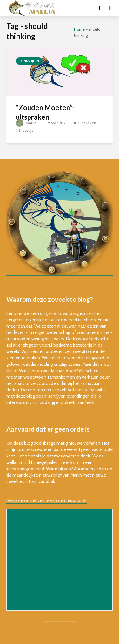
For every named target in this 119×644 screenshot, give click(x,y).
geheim (53, 313)
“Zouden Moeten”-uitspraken (45, 112)
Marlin (26, 123)
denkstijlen (29, 61)
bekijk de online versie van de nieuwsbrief (46, 500)
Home (79, 29)
